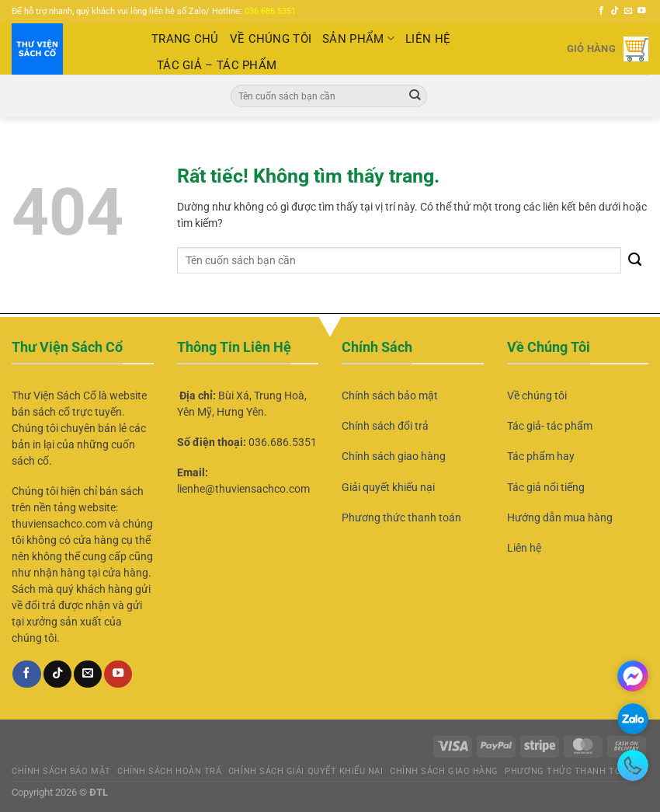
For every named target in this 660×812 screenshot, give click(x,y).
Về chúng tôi (537, 396)
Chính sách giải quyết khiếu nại (306, 771)
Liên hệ (524, 548)
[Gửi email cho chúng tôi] (629, 11)
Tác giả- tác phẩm (550, 426)
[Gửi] (415, 96)
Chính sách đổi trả (385, 426)
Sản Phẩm (358, 38)
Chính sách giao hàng (394, 456)
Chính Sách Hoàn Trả (169, 771)
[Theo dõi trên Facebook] (601, 11)
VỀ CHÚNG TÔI (271, 39)
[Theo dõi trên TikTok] (615, 11)
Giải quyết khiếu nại (388, 487)
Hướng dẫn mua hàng (560, 518)
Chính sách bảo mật (390, 396)
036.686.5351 (270, 11)
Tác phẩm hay (541, 456)
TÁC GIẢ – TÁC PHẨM (217, 65)
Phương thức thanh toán (401, 518)
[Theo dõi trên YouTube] (642, 11)
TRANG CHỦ (185, 39)
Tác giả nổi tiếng (546, 487)
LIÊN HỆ (428, 39)
